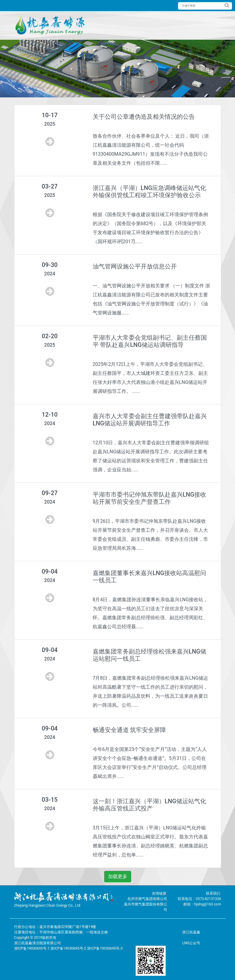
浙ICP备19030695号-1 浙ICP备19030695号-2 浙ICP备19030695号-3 (68, 948)
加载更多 (118, 876)
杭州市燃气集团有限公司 (147, 899)
